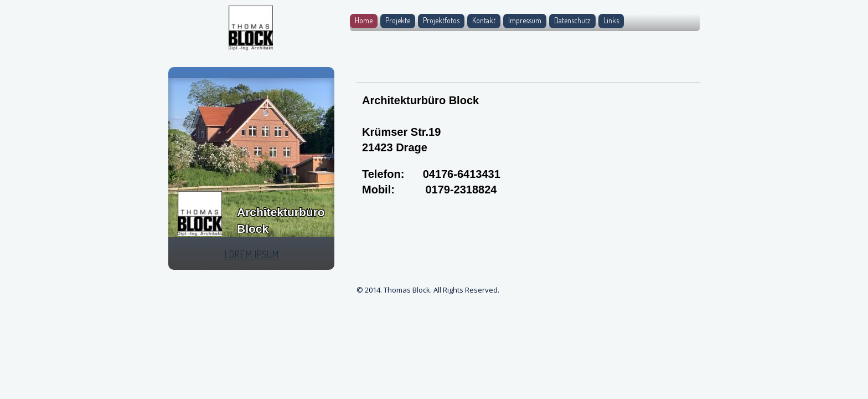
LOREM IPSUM (251, 254)
